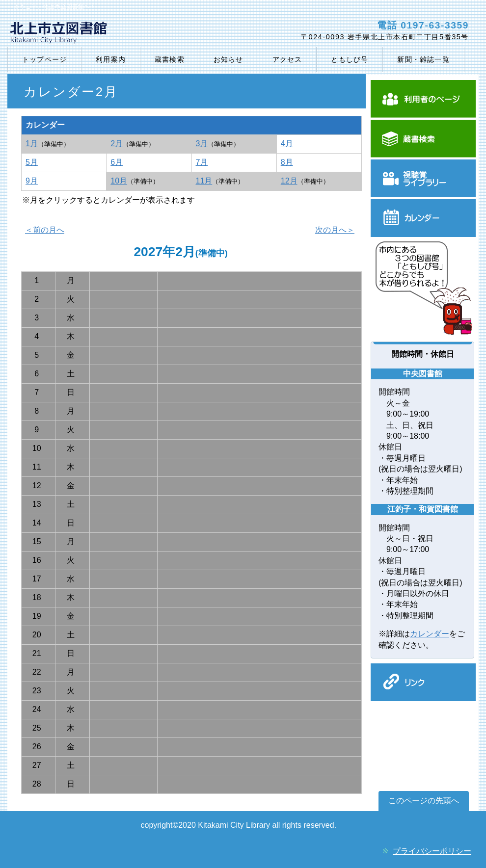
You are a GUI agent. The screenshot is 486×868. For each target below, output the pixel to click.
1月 (32, 144)
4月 (287, 144)
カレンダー (423, 218)
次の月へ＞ (335, 230)
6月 (117, 162)
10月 (119, 181)
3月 (202, 144)
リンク (423, 682)
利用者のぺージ (423, 99)
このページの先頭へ (424, 801)
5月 (32, 162)
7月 (202, 162)
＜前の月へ (45, 230)
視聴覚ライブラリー (423, 178)
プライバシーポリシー (432, 851)
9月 (32, 181)
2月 (117, 144)
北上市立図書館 (124, 35)
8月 (287, 162)
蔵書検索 (423, 139)
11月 (204, 181)
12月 (289, 181)
